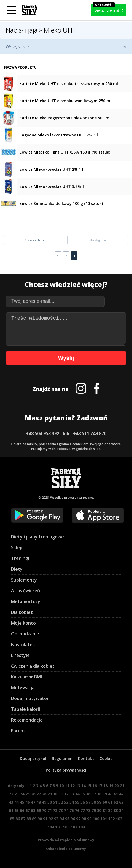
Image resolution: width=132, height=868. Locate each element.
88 (29, 819)
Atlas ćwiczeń (25, 591)
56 (83, 802)
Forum (18, 731)
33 (72, 794)
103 (119, 819)
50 (50, 802)
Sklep (17, 548)
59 (99, 802)
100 (96, 819)
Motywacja (23, 688)
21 (122, 786)
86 (18, 819)
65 (17, 810)
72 (55, 810)
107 (74, 827)
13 (78, 786)
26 (33, 794)
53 (66, 802)
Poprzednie (34, 240)
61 (110, 802)
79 (94, 810)
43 (11, 802)
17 (100, 786)
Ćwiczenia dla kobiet (33, 666)
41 (116, 794)
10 (61, 786)
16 (95, 786)
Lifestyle (20, 655)
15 (89, 786)
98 (84, 819)
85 (12, 819)
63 (121, 802)
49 (44, 802)
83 (116, 810)
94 (62, 819)
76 (77, 810)
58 (94, 802)
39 (105, 794)
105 (58, 827)
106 (66, 827)
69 (39, 810)
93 (56, 819)
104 (51, 827)
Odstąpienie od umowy (66, 849)
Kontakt (86, 758)
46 (28, 802)
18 (106, 786)
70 (44, 810)
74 (66, 810)
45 (22, 802)
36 (88, 794)
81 (105, 810)
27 (39, 794)
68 (33, 810)
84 (121, 810)
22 (11, 794)
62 (116, 802)
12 (72, 786)
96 (73, 819)
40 (110, 794)
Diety (17, 569)
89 (34, 819)
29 (50, 794)
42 (121, 794)
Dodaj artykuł (33, 758)
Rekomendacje (27, 720)
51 (55, 802)
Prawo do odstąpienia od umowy (66, 840)
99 (89, 819)
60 (105, 802)
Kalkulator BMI (26, 677)
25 (28, 794)
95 (67, 819)
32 (66, 794)
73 (61, 810)
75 (72, 810)
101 (104, 819)
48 (39, 802)
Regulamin (62, 758)
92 (51, 819)
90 (40, 819)
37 (94, 794)
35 (83, 794)
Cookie (106, 758)
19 (111, 786)
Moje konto (23, 623)
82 (110, 810)
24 (22, 794)
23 (17, 794)
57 (88, 802)
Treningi (20, 558)
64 (11, 810)
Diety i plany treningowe (37, 537)
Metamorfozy (26, 601)
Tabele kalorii (25, 709)
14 (83, 786)
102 (111, 819)
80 (99, 810)
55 (77, 802)
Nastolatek (23, 645)
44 (17, 802)
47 (33, 802)
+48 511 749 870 (90, 433)
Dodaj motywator (30, 698)
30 (55, 794)
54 (72, 802)
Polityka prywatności (66, 770)
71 (50, 810)
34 (77, 794)
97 (78, 819)
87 (23, 819)
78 (88, 810)
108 (82, 827)
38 (99, 794)
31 (61, 794)
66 (22, 810)
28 (44, 794)
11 (67, 786)
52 (61, 802)
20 (117, 786)
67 (28, 810)
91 (45, 819)
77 (83, 810)
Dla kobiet (22, 612)
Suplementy (24, 580)
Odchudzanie (25, 634)
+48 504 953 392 (43, 433)
